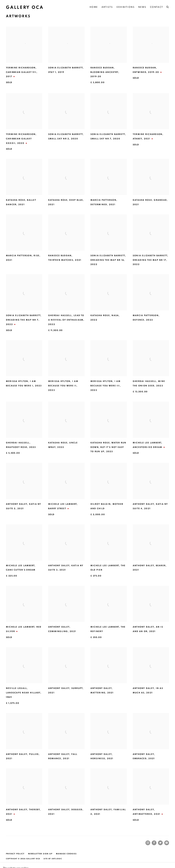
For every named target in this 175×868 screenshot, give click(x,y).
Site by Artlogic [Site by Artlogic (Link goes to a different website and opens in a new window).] (53, 859)
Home (94, 7)
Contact (157, 7)
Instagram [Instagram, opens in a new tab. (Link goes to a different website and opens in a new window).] (148, 843)
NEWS (142, 7)
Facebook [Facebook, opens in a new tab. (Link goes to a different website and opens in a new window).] (154, 843)
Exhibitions (126, 7)
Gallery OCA (25, 7)
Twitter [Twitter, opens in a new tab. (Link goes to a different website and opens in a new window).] (160, 843)
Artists (107, 7)
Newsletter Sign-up (40, 854)
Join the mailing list (167, 843)
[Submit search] (168, 7)
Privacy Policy (15, 854)
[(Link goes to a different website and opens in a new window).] (7, 843)
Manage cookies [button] (66, 854)
